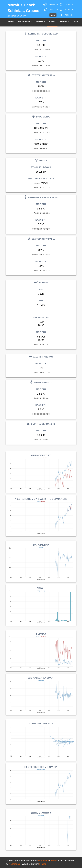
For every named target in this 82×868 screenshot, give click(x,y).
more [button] (53, 15)
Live (75, 22)
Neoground (14, 864)
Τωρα (11, 22)
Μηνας (41, 22)
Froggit (43, 864)
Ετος (52, 22)
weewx (54, 861)
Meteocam (43, 861)
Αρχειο (64, 22)
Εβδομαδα (25, 22)
